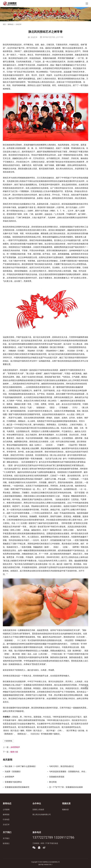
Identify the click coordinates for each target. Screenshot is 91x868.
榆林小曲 (14, 752)
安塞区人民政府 (38, 810)
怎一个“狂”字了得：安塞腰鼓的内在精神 (66, 787)
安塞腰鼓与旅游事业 (13, 782)
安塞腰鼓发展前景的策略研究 (17, 787)
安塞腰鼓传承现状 (57, 777)
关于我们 (6, 838)
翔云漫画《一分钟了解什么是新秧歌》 (21, 766)
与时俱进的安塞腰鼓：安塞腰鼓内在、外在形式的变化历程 (69, 772)
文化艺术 (34, 37)
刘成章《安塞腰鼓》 (13, 772)
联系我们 (6, 843)
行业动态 (6, 819)
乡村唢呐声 (15, 747)
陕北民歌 (53, 782)
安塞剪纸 (9, 741)
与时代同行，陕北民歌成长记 (61, 766)
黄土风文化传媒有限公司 (42, 814)
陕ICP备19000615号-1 (46, 865)
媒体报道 (6, 814)
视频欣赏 (65, 810)
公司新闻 (6, 810)
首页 (4, 24)
